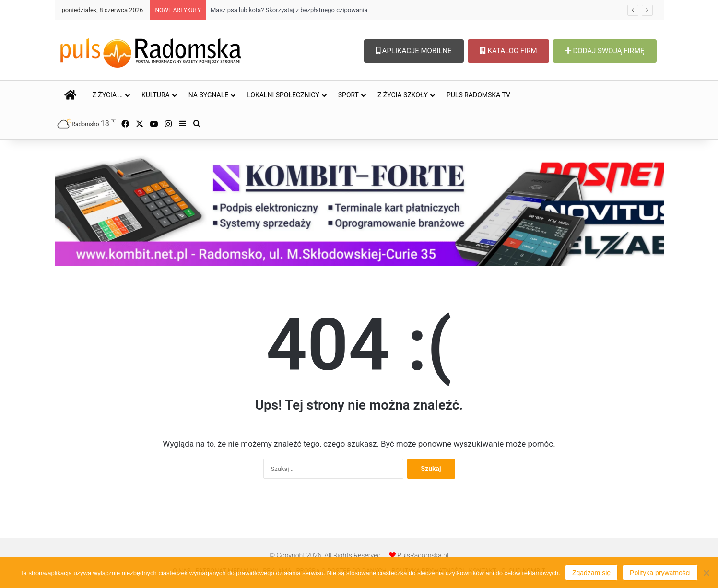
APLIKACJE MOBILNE (414, 51)
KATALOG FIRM (508, 51)
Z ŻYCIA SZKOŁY (403, 95)
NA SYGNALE (209, 95)
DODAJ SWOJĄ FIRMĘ (605, 51)
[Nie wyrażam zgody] (706, 573)
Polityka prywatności (660, 573)
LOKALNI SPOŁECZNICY (283, 95)
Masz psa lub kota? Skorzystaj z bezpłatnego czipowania (289, 10)
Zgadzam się (591, 573)
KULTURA (156, 95)
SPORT (348, 95)
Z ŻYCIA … (108, 95)
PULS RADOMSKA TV (478, 95)
